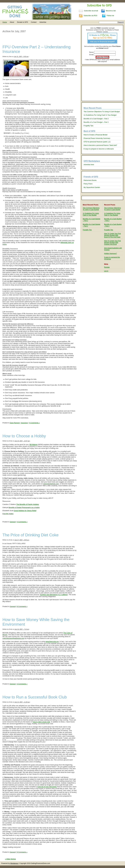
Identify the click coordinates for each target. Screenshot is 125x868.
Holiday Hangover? (110, 254)
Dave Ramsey (15, 423)
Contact (34, 22)
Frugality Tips (88, 126)
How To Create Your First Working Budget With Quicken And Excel (112, 243)
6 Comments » (22, 852)
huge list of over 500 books (47, 787)
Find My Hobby (8, 514)
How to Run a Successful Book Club (35, 697)
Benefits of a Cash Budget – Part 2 (96, 119)
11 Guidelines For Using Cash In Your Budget (100, 115)
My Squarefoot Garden (92, 187)
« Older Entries (10, 859)
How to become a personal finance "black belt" (100, 145)
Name (91, 52)
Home (5, 22)
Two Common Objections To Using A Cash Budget (102, 112)
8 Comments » (22, 606)
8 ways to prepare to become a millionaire (99, 149)
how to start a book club (41, 722)
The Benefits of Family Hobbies (28, 504)
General (13, 522)
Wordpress (14, 863)
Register (107, 267)
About (12, 22)
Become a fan (108, 11)
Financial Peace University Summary (97, 138)
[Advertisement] (102, 83)
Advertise (43, 22)
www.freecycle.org (52, 641)
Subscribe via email (89, 11)
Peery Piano (88, 184)
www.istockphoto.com (51, 484)
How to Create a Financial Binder (96, 135)
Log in (106, 271)
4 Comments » (34, 423)
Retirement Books (90, 180)
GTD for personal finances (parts (96, 142)
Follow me (108, 16)
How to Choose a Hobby (24, 436)
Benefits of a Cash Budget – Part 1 (96, 122)
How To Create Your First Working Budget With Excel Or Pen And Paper (112, 235)
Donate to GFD (22, 22)
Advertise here (89, 165)
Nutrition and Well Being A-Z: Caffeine (54, 595)
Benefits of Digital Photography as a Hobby (24, 507)
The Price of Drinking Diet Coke (30, 535)
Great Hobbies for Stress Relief (25, 511)
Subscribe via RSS (88, 16)
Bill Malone (33, 444)
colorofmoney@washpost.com (13, 638)
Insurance (24, 423)
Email (91, 55)
